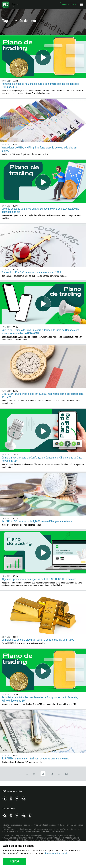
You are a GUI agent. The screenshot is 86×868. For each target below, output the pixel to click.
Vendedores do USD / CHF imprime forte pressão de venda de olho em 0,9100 (39, 149)
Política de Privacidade (57, 853)
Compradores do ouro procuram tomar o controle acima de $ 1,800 (38, 640)
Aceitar (15, 861)
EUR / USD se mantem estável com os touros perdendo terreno (35, 758)
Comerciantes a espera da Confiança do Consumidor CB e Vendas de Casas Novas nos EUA (43, 459)
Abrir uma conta (69, 5)
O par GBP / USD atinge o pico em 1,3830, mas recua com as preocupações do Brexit (43, 395)
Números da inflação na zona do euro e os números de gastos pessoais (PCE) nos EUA (40, 85)
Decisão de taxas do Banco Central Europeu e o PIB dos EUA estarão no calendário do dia (40, 210)
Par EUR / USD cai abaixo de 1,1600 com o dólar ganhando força (37, 521)
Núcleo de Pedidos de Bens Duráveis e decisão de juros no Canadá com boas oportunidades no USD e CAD (40, 332)
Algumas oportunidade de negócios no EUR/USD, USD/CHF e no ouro (39, 579)
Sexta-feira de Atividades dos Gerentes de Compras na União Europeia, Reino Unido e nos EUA (40, 699)
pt (18, 5)
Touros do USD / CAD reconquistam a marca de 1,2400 (31, 272)
